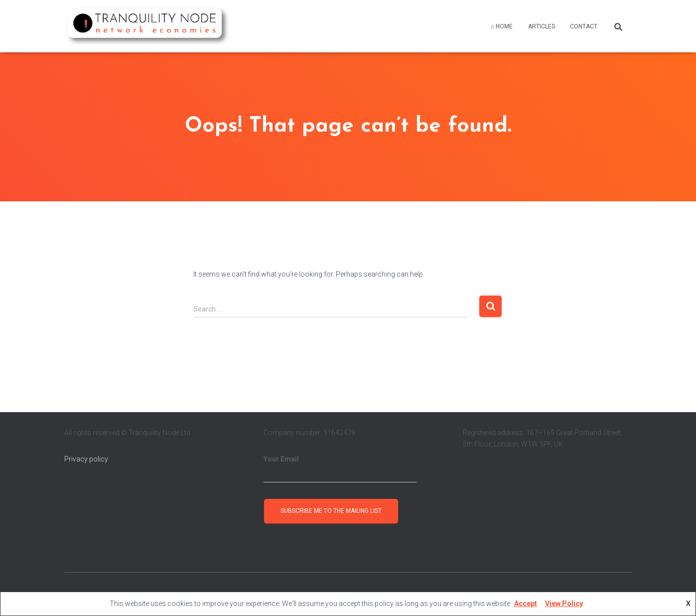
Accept (526, 604)
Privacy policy (86, 459)
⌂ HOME (502, 26)
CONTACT (584, 26)
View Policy (564, 604)
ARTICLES (542, 26)
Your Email (340, 469)
